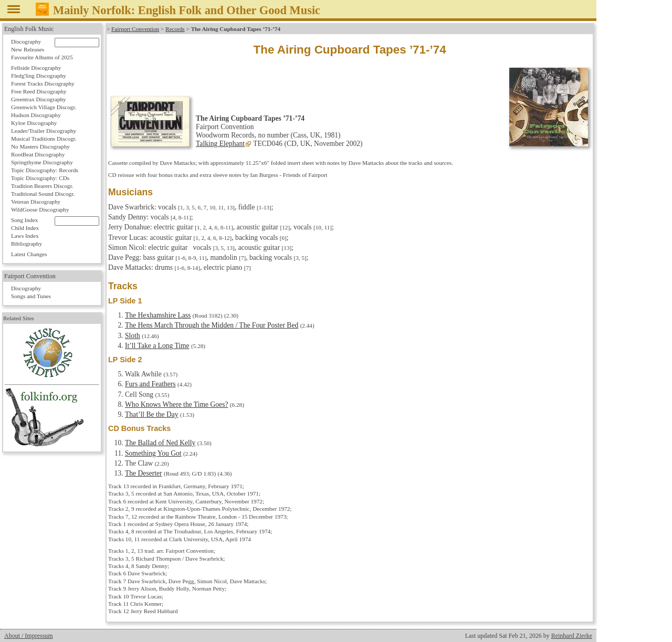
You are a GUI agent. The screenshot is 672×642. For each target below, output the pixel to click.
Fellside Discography (36, 68)
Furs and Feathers (150, 384)
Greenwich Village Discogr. (44, 107)
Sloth (133, 336)
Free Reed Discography (39, 91)
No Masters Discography (40, 146)
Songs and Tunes (31, 296)
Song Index (24, 220)
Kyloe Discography (34, 123)
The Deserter (144, 473)
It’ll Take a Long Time (157, 346)
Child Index (25, 228)
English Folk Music (29, 29)
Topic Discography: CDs (40, 178)
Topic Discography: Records (45, 170)
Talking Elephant (220, 144)
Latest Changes (29, 254)
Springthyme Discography (42, 162)
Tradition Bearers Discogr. (42, 186)
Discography (26, 41)
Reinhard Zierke (572, 636)
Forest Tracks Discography (43, 83)
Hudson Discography (36, 115)
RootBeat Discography (38, 154)
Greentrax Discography (39, 99)
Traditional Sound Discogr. (43, 194)
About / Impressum (29, 636)
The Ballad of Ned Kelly (160, 443)
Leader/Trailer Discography (44, 131)
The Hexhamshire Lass (158, 315)
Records (175, 29)
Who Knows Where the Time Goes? (176, 404)
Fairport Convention (135, 29)
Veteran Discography (36, 202)
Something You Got (153, 453)
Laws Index (25, 236)
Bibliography (27, 244)
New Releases (28, 49)
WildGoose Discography (40, 209)
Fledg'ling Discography (39, 76)
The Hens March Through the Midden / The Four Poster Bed (212, 325)
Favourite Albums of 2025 (42, 57)
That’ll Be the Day (152, 414)
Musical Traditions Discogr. (44, 139)
